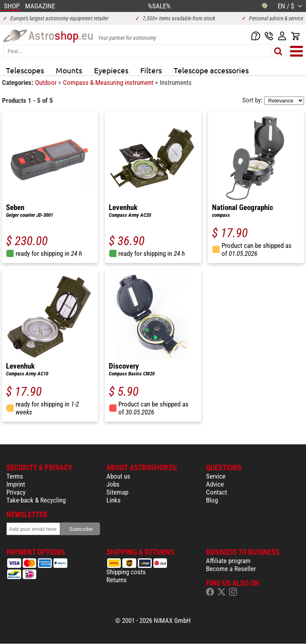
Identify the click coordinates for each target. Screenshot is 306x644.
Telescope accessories (211, 70)
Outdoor (47, 82)
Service (216, 476)
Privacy (16, 492)
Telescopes (25, 70)
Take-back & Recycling (36, 500)
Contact (217, 492)
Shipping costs (126, 572)
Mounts (69, 70)
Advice (215, 484)
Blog (212, 500)
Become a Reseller (231, 569)
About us (118, 476)
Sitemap (117, 492)
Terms (15, 476)
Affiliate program (228, 561)
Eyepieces (111, 70)
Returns (117, 580)
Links (114, 500)
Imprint (16, 484)
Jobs (113, 484)
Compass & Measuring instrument (109, 82)
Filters (151, 70)
